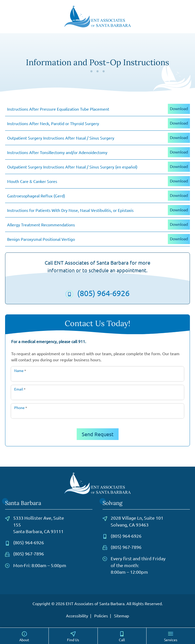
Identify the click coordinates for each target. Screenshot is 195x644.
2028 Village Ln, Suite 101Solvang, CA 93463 (133, 521)
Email (20, 389)
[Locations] (73, 636)
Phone (21, 408)
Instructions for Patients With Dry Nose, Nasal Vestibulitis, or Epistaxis (70, 210)
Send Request (98, 434)
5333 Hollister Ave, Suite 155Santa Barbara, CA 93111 (35, 524)
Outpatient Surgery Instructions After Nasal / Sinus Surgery (61, 138)
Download (179, 108)
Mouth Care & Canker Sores (32, 181)
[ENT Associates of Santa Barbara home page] (98, 16)
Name (20, 370)
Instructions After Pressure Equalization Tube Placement (58, 109)
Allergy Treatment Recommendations (41, 225)
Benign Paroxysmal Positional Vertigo (41, 239)
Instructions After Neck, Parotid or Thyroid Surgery (53, 123)
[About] (24, 636)
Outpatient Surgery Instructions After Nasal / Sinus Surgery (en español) (72, 167)
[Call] (122, 636)
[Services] (171, 636)
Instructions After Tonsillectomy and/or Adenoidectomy (57, 152)
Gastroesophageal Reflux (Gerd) (36, 196)
